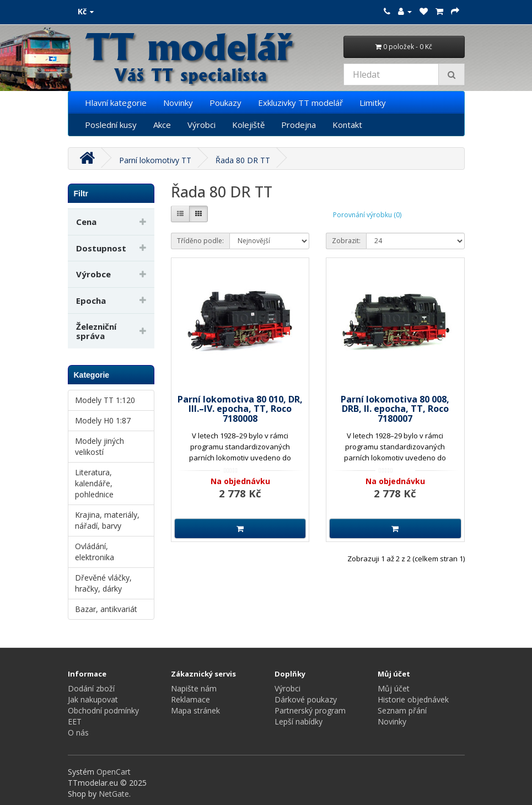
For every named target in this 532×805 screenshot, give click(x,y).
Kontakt (347, 125)
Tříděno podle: (200, 241)
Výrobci (201, 125)
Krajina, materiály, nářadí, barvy (107, 520)
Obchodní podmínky (103, 710)
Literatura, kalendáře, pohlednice (94, 483)
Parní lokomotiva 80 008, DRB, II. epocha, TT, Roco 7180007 (395, 409)
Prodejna (299, 125)
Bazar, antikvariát (106, 609)
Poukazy (225, 103)
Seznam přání (402, 710)
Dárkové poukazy (306, 699)
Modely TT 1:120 (105, 400)
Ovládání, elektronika (95, 552)
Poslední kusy (111, 125)
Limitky (373, 103)
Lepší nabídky (299, 721)
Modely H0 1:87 (103, 420)
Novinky (178, 103)
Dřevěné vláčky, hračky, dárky (103, 583)
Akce (162, 125)
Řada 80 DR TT (243, 160)
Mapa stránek (195, 710)
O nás (78, 732)
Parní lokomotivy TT (155, 160)
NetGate (114, 794)
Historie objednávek (413, 699)
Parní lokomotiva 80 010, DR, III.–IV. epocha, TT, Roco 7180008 (240, 409)
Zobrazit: (346, 241)
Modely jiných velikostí (100, 446)
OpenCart (114, 772)
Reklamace (190, 699)
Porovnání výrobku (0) (367, 215)
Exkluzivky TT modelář (300, 103)
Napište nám (194, 688)
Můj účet (394, 688)
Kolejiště (248, 125)
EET (75, 721)
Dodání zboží (91, 688)
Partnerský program (310, 710)
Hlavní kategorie (116, 103)
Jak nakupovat (93, 699)
